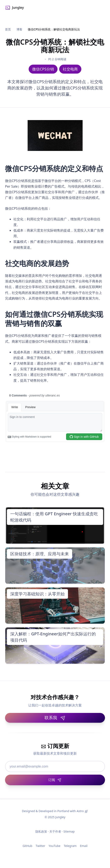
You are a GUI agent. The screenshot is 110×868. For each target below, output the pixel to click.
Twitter (40, 846)
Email (84, 846)
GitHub (27, 846)
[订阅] (55, 780)
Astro (80, 811)
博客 (19, 29)
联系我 (55, 718)
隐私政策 (41, 831)
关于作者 (55, 831)
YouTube (54, 846)
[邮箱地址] (55, 766)
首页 (8, 29)
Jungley (14, 8)
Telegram (70, 846)
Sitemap (69, 831)
